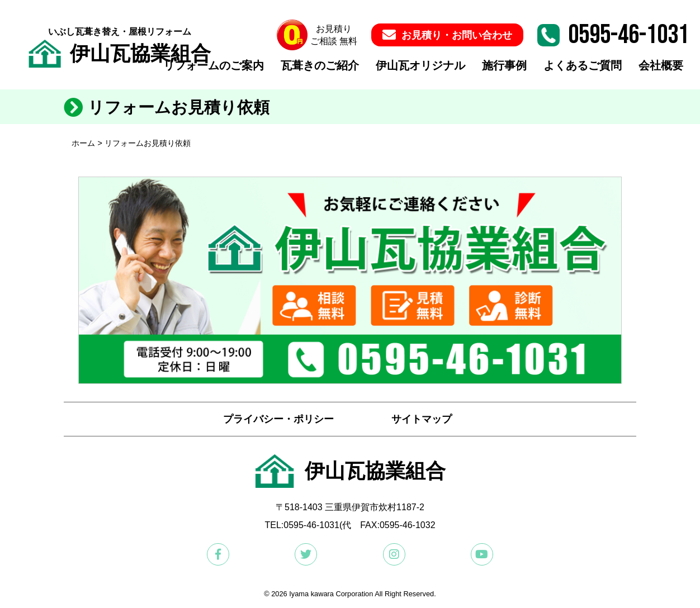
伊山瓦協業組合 (119, 54)
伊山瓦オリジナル (420, 66)
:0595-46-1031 (310, 525)
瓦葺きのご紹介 (320, 66)
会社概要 (661, 66)
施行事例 (504, 66)
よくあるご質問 (583, 66)
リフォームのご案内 (214, 66)
